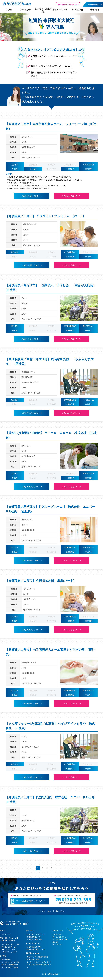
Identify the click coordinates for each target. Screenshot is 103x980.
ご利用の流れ (57, 934)
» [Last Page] (65, 868)
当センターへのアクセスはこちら (51, 911)
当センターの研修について (36, 934)
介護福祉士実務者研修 (35, 939)
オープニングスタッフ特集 (10, 962)
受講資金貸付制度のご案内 (36, 949)
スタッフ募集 (94, 10)
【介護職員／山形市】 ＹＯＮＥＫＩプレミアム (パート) (45, 216)
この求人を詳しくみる (30, 196)
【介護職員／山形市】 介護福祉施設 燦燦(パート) (40, 581)
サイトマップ (57, 945)
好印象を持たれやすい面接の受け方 (39, 962)
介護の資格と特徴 (33, 959)
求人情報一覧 (6, 959)
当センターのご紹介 (8, 949)
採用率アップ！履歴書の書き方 (38, 957)
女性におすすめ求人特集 (10, 967)
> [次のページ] (61, 868)
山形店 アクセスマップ (9, 952)
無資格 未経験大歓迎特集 (10, 965)
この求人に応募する (70, 196)
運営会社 (55, 942)
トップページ (6, 934)
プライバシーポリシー (60, 939)
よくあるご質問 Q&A (59, 937)
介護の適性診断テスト (35, 947)
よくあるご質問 (77, 10)
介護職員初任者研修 (34, 937)
